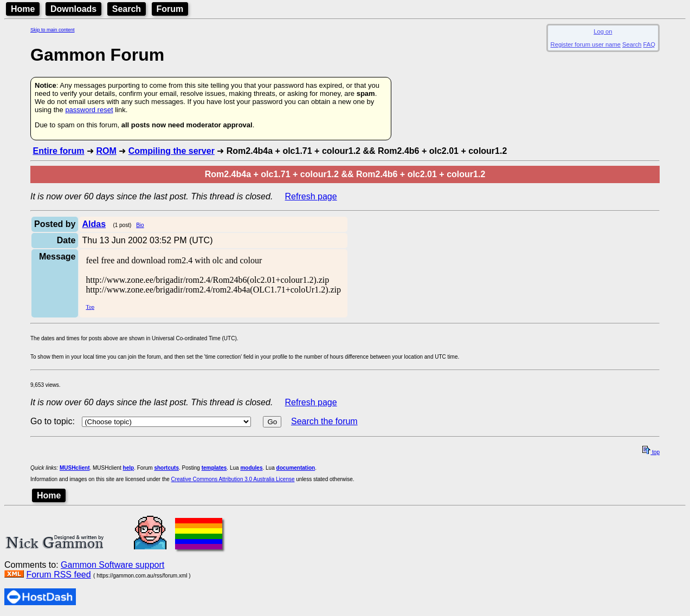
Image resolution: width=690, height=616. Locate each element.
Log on (603, 31)
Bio (140, 225)
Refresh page (311, 196)
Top (90, 307)
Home (23, 9)
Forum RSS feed (58, 575)
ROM (106, 151)
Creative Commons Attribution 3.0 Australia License (233, 479)
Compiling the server (172, 151)
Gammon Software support (112, 565)
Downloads (73, 9)
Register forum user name (586, 44)
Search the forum (324, 421)
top (651, 452)
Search (127, 9)
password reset (89, 110)
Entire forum (58, 151)
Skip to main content (53, 30)
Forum (170, 9)
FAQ (649, 44)
